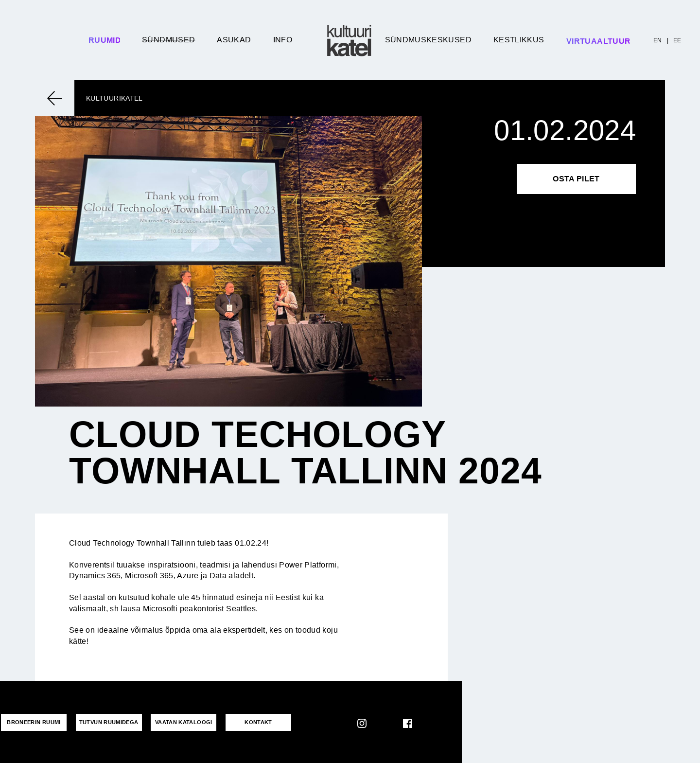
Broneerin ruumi (33, 722)
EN (658, 40)
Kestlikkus (519, 40)
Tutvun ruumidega (106, 722)
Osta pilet (576, 179)
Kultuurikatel (114, 98)
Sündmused (168, 40)
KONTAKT (251, 722)
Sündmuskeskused (428, 40)
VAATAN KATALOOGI (179, 722)
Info (283, 40)
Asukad (234, 40)
